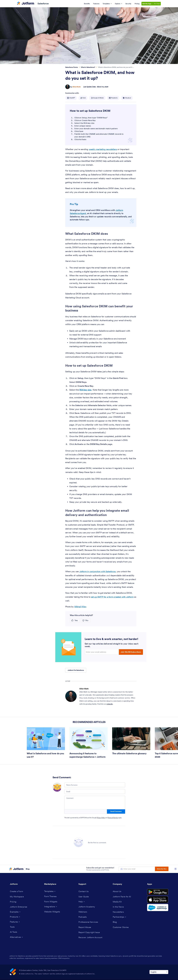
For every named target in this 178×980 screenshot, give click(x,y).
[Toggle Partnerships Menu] (120, 917)
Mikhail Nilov (80, 607)
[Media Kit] (117, 902)
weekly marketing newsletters (103, 149)
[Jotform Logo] (26, 4)
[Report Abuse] (85, 927)
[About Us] (117, 891)
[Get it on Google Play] (158, 892)
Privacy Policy (101, 818)
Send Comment (116, 811)
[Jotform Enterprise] (19, 907)
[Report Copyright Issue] (89, 932)
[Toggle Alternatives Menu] (17, 937)
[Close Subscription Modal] (176, 869)
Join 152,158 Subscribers (131, 652)
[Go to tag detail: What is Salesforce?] (88, 67)
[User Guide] (84, 897)
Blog (28, 869)
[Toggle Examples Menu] (15, 912)
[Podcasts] (83, 917)
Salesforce (43, 4)
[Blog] (115, 922)
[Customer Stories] (121, 927)
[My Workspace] (17, 897)
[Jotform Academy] (87, 907)
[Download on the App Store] (158, 900)
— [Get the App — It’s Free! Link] (151, 4)
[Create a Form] (16, 891)
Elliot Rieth (77, 87)
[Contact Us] (83, 891)
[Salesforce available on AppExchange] (158, 908)
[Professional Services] (88, 922)
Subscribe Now (162, 869)
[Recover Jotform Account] (90, 937)
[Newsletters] (118, 912)
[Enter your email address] (102, 652)
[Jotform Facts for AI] (122, 897)
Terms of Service (113, 818)
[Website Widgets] (52, 912)
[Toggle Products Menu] (15, 917)
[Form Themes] (50, 896)
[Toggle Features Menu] (15, 922)
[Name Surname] (95, 785)
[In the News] (118, 907)
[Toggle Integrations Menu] (51, 907)
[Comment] (95, 803)
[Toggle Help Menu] (82, 902)
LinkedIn (110, 704)
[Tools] (12, 927)
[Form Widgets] (51, 902)
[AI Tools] (13, 932)
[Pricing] (13, 902)
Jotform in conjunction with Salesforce (98, 571)
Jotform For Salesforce (76, 670)
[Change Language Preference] (159, 972)
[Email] (95, 792)
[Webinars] (83, 912)
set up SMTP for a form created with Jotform (112, 597)
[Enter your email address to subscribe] (137, 869)
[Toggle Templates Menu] (50, 891)
